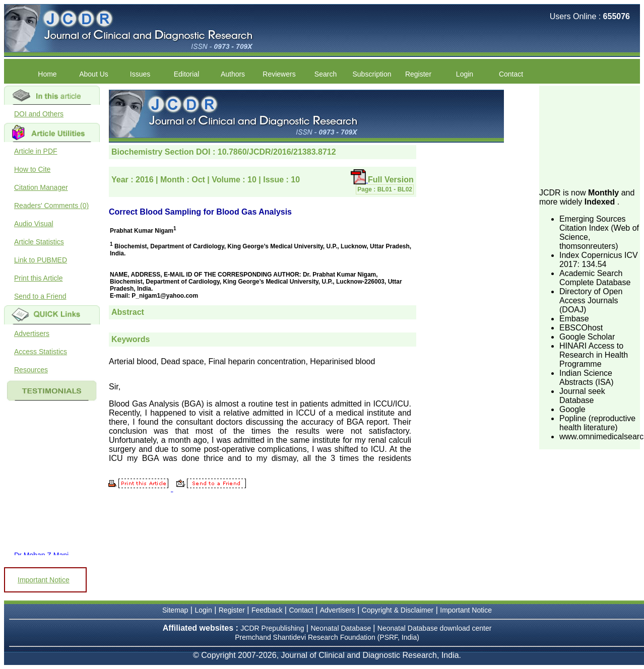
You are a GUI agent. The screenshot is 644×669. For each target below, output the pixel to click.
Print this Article (38, 278)
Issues (140, 74)
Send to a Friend (40, 296)
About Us (94, 74)
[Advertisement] (590, 136)
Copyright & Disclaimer (398, 610)
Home (47, 74)
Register (418, 74)
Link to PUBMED (41, 260)
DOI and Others (39, 114)
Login (465, 74)
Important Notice (44, 580)
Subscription (372, 74)
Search (326, 74)
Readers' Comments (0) (51, 206)
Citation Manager (41, 187)
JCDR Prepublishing (272, 628)
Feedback (267, 610)
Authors (233, 74)
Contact (511, 74)
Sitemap (175, 610)
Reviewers (279, 74)
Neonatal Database (342, 628)
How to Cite (32, 169)
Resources (31, 370)
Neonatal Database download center (435, 628)
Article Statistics (39, 242)
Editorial (187, 74)
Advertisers (32, 333)
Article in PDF (36, 151)
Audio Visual (34, 224)
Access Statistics (41, 352)
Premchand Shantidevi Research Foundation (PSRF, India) (327, 637)
